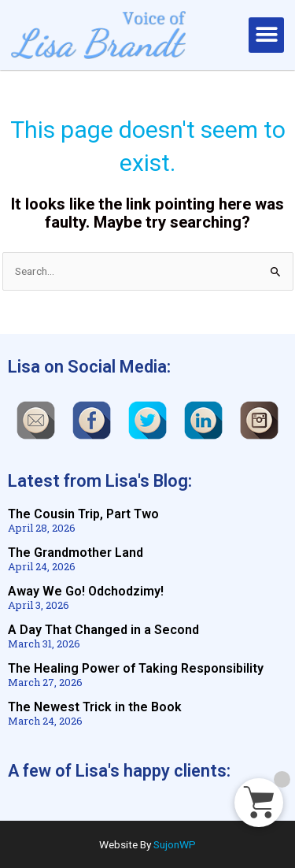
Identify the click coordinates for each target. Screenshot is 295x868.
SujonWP (175, 844)
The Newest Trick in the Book (95, 707)
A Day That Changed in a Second (103, 630)
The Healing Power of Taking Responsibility (136, 668)
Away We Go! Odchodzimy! (86, 591)
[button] (266, 35)
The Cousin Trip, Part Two (83, 514)
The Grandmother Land (76, 553)
